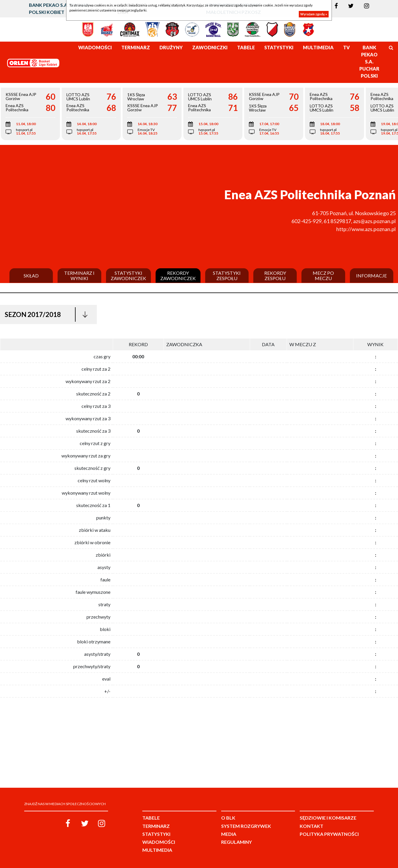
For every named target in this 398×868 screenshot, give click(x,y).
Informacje (371, 276)
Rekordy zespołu (275, 276)
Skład (31, 276)
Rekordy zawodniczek (178, 276)
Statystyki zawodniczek (128, 276)
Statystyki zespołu (227, 276)
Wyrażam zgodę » (314, 14)
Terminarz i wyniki (79, 276)
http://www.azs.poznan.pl (366, 229)
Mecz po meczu (323, 276)
